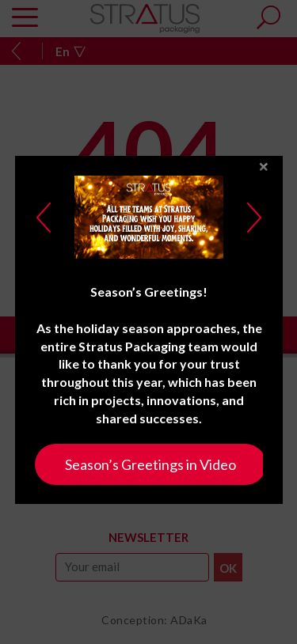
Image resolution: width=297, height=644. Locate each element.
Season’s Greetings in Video (150, 462)
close (264, 165)
